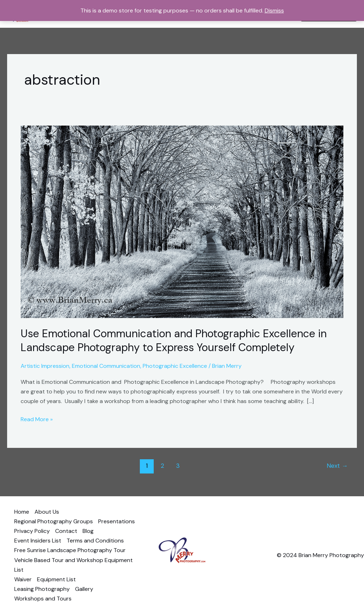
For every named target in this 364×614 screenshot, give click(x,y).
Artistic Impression (45, 366)
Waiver (23, 579)
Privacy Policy (32, 531)
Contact (66, 531)
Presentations (117, 521)
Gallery (84, 589)
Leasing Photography (42, 589)
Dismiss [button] (274, 10)
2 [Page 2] (162, 466)
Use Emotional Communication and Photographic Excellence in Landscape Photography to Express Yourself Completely (174, 340)
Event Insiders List (38, 541)
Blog (88, 531)
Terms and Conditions (95, 541)
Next (337, 466)
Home (22, 512)
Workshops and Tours (43, 599)
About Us (47, 512)
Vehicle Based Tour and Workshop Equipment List (73, 565)
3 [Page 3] (178, 466)
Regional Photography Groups (54, 521)
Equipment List (56, 579)
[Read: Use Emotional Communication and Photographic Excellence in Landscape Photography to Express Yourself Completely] (182, 221)
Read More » (37, 419)
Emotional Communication (106, 366)
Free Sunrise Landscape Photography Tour (70, 550)
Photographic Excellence (175, 366)
